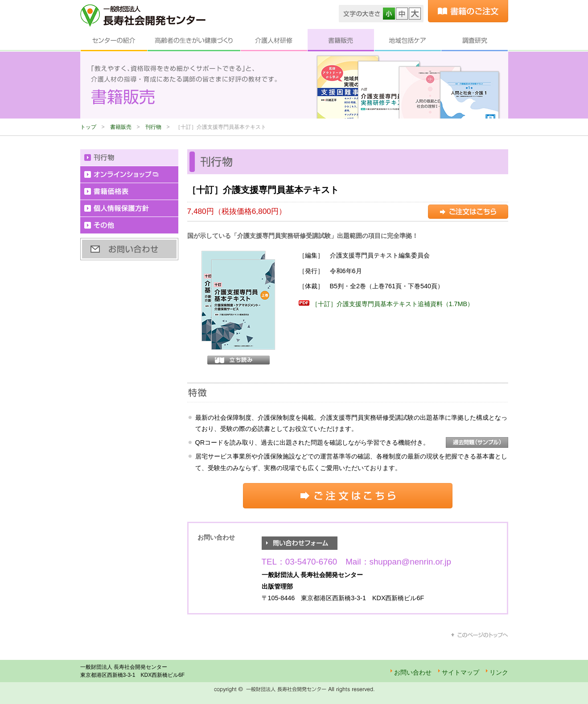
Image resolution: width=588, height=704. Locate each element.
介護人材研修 (274, 40)
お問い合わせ (129, 249)
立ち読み (238, 360)
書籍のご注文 (468, 11)
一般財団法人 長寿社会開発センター (143, 16)
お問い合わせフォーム (300, 543)
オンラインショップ (129, 175)
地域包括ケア (407, 40)
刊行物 (153, 127)
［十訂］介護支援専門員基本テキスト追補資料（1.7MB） (393, 304)
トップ (88, 127)
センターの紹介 (114, 40)
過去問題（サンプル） (477, 442)
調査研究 (475, 40)
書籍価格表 (129, 192)
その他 (129, 225)
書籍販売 (341, 40)
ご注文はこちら (468, 212)
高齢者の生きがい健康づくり (194, 40)
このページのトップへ (480, 635)
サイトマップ (461, 672)
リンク (499, 672)
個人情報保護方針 (129, 209)
